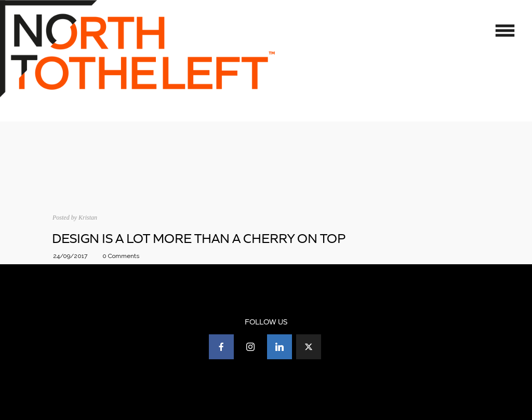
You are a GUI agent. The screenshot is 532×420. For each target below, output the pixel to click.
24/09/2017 (70, 256)
